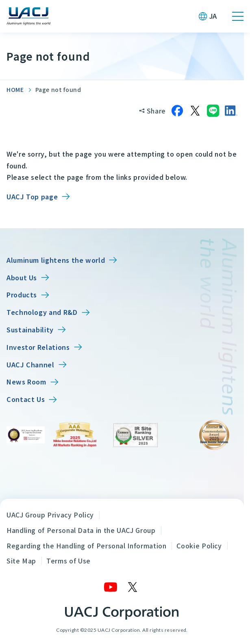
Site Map (21, 561)
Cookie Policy (199, 546)
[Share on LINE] (213, 111)
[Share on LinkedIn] (231, 111)
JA (213, 16)
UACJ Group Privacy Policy (50, 515)
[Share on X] (195, 111)
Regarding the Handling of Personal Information (86, 546)
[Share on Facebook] (177, 111)
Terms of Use (68, 561)
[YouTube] (111, 587)
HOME (15, 90)
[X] (133, 587)
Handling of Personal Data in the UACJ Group (81, 530)
